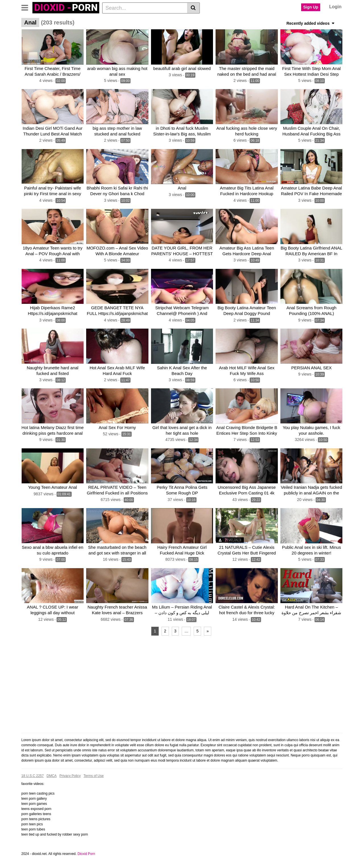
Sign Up (311, 7)
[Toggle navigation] (27, 7)
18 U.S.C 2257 (33, 774)
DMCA (52, 774)
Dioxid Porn (86, 852)
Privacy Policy (70, 774)
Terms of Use (94, 774)
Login (335, 7)
